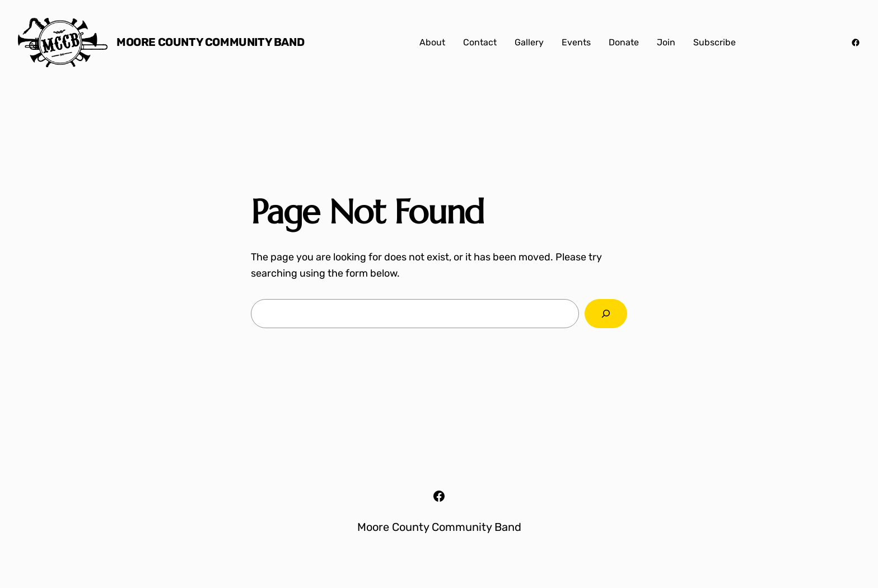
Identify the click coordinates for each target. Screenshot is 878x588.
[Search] (606, 314)
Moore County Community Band (210, 42)
